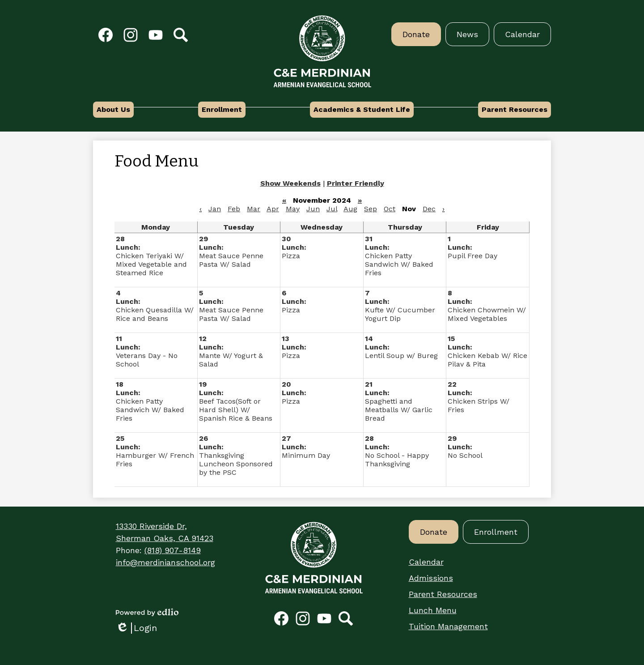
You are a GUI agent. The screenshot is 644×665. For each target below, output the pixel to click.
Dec (429, 209)
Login (136, 628)
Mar (254, 209)
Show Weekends (290, 183)
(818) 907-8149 (173, 550)
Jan (215, 209)
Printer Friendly (356, 183)
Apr (273, 209)
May (293, 209)
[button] (113, 110)
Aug (350, 209)
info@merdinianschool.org (165, 562)
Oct (390, 209)
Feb (234, 209)
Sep (371, 209)
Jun (313, 209)
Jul (332, 209)
